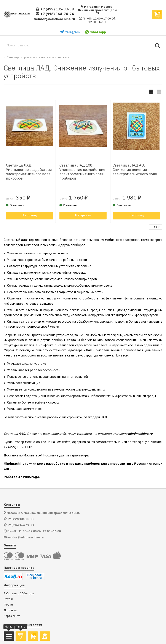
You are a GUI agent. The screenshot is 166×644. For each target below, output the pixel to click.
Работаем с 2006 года (19, 593)
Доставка (10, 610)
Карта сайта (12, 616)
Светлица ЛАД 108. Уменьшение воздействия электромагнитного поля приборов (82, 172)
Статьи (8, 599)
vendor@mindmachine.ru (55, 19)
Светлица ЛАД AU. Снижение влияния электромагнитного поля (135, 170)
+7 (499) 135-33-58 (55, 9)
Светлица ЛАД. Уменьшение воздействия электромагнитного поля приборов (29, 172)
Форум (8, 605)
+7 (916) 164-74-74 (55, 14)
